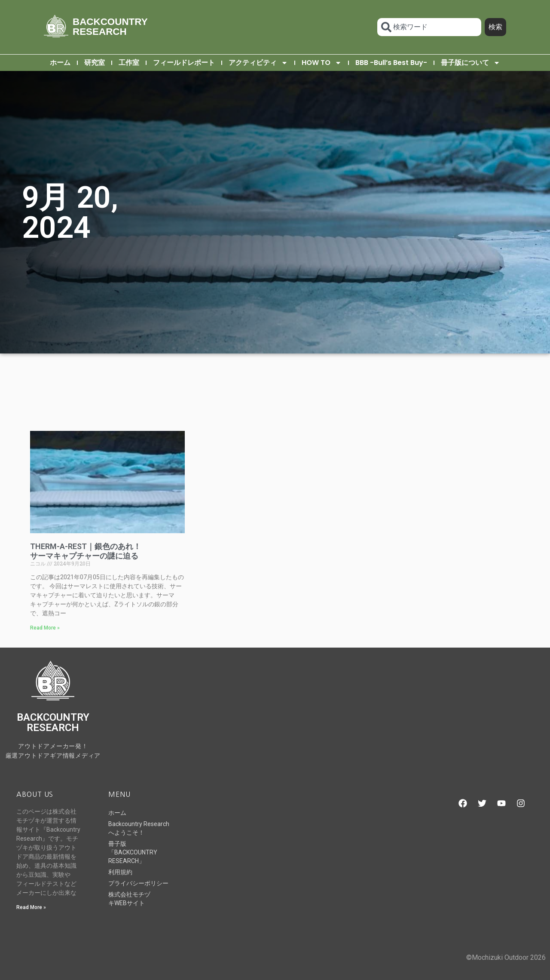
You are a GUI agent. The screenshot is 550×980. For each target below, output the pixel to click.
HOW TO (322, 63)
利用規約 (120, 872)
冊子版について (471, 63)
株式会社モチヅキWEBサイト (129, 899)
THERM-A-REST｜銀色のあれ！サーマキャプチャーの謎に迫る (86, 551)
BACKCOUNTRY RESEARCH (110, 26)
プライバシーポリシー (138, 883)
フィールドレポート (184, 63)
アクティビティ (258, 63)
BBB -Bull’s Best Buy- (391, 63)
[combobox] (429, 27)
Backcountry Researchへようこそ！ (139, 828)
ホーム (60, 63)
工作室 (129, 63)
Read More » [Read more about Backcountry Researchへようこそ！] (31, 907)
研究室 (95, 63)
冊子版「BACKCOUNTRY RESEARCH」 (133, 852)
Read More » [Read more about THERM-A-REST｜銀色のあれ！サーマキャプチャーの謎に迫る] (45, 628)
